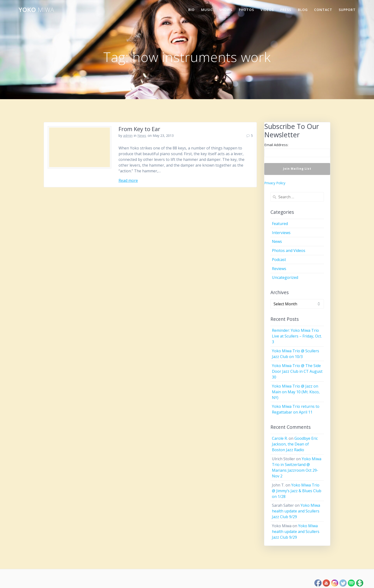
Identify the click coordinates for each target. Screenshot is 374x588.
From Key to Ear (139, 129)
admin (128, 135)
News (142, 135)
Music (207, 10)
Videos (267, 10)
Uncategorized (285, 277)
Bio (191, 10)
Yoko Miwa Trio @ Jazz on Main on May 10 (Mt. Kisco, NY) (296, 392)
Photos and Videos (289, 251)
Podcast (279, 260)
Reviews (279, 269)
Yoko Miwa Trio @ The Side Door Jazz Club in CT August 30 (297, 371)
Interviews (281, 233)
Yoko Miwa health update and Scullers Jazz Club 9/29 (296, 511)
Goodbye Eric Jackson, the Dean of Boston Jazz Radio (295, 444)
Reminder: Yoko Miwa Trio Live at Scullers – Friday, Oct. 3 (297, 336)
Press (286, 10)
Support (347, 10)
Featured (280, 224)
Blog (303, 10)
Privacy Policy (275, 183)
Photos (246, 10)
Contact (323, 10)
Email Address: (276, 145)
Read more (128, 180)
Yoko (36, 10)
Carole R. (280, 438)
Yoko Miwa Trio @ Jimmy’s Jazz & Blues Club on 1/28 (297, 491)
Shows (226, 10)
